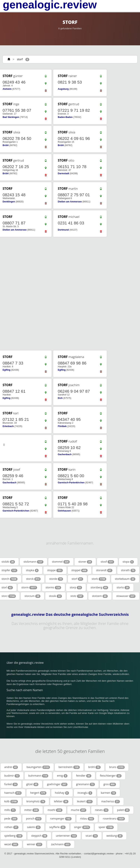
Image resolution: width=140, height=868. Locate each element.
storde (56, 579)
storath (128, 570)
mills (10, 810)
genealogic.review (50, 5)
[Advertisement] (69, 294)
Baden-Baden (65, 117)
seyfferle (57, 827)
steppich (39, 836)
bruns (117, 767)
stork (99, 579)
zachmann (61, 844)
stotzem (100, 596)
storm (29, 587)
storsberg (99, 587)
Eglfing (7, 370)
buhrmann (38, 776)
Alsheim (7, 89)
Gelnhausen (64, 511)
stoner (85, 562)
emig (62, 776)
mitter (32, 810)
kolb (11, 801)
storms (54, 587)
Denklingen (9, 202)
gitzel (32, 784)
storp (76, 587)
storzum (32, 596)
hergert (38, 793)
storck (33, 579)
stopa (128, 562)
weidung (115, 836)
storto (123, 587)
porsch (34, 819)
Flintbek (62, 426)
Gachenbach (65, 454)
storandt (104, 570)
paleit (123, 810)
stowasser (126, 596)
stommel (61, 562)
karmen (108, 793)
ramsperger (61, 819)
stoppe (55, 570)
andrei (11, 767)
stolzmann (33, 562)
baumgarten (38, 767)
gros (110, 784)
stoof (107, 562)
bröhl (95, 767)
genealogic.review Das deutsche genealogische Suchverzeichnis (70, 614)
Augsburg (63, 89)
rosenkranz (114, 819)
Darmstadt (63, 173)
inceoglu (85, 793)
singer (82, 827)
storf (20, 59)
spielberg (13, 836)
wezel (11, 844)
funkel (11, 784)
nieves (102, 810)
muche (79, 810)
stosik (55, 596)
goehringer (57, 784)
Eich (60, 398)
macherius (111, 801)
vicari (92, 836)
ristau (87, 819)
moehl (55, 810)
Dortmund (63, 230)
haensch (13, 793)
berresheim (69, 767)
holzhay (62, 793)
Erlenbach (8, 426)
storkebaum (125, 579)
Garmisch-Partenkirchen (71, 483)
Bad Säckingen (11, 117)
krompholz (36, 801)
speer (106, 827)
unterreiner (66, 836)
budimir (12, 776)
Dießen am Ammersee (70, 202)
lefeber (61, 801)
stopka (32, 570)
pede (11, 819)
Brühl (6, 145)
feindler (84, 776)
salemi (34, 827)
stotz (77, 596)
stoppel (80, 570)
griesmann (85, 784)
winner (35, 844)
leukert (85, 801)
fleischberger (111, 776)
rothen (11, 827)
